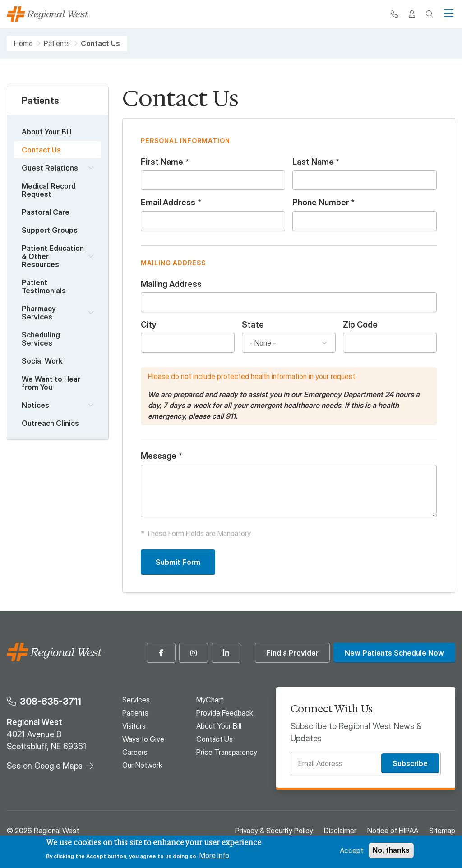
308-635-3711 (51, 701)
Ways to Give (143, 739)
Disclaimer (340, 831)
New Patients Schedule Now (394, 653)
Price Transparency (227, 752)
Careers (135, 752)
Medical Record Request (49, 190)
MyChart (210, 700)
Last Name (313, 162)
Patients (57, 44)
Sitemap (442, 831)
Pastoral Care (46, 212)
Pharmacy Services (39, 313)
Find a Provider (292, 653)
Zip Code (360, 325)
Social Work (42, 361)
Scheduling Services (41, 339)
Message (159, 456)
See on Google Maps (45, 766)
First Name (162, 162)
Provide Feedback (225, 713)
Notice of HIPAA (393, 831)
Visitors (134, 726)
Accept (351, 850)
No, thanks (391, 850)
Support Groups (50, 230)
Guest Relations (50, 168)
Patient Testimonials (44, 286)
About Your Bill (47, 132)
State (253, 325)
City (149, 325)
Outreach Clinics (50, 423)
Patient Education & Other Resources (53, 256)
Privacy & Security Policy (274, 831)
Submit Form (178, 562)
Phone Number (321, 203)
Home (23, 44)
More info (214, 855)
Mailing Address (171, 284)
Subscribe (410, 763)
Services (136, 700)
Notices (35, 405)
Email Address (168, 203)
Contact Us (41, 150)
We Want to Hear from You (51, 383)
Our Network (142, 765)
